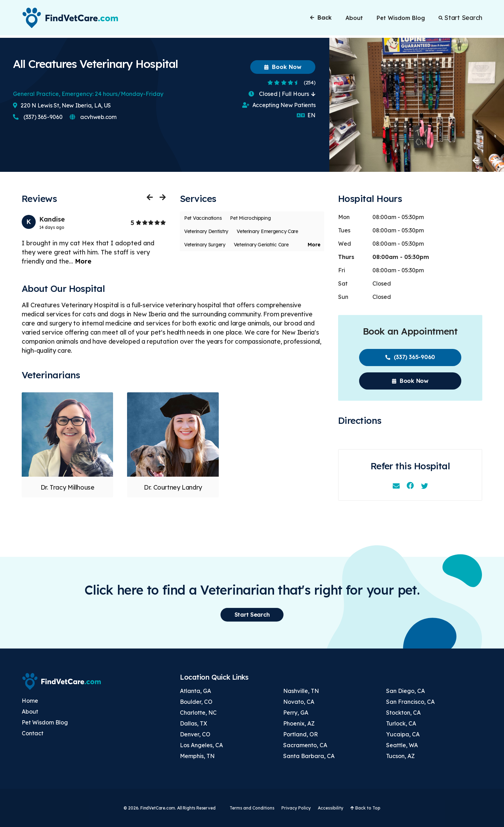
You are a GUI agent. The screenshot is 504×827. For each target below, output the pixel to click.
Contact (33, 733)
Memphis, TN (197, 756)
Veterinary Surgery (205, 245)
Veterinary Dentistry (206, 231)
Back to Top (365, 808)
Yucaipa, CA (403, 734)
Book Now (283, 67)
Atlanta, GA (195, 691)
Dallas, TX (194, 723)
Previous (476, 160)
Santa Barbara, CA (309, 756)
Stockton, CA (403, 713)
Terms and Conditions (252, 808)
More (83, 261)
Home (30, 701)
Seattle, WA (402, 745)
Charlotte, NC (198, 713)
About (354, 19)
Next (493, 160)
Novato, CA (299, 702)
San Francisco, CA (410, 702)
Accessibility (331, 808)
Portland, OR (300, 734)
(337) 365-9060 (38, 117)
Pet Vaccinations (203, 218)
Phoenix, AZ (299, 723)
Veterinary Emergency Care (267, 231)
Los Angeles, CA (201, 745)
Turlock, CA (401, 723)
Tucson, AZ (400, 756)
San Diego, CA (405, 691)
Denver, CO (195, 734)
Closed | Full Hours (282, 94)
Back (321, 19)
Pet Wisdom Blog (401, 19)
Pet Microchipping (250, 218)
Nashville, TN (301, 691)
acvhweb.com (93, 117)
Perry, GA (296, 713)
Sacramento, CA (305, 745)
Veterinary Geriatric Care (261, 245)
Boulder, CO (196, 702)
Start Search (461, 19)
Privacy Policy (296, 808)
